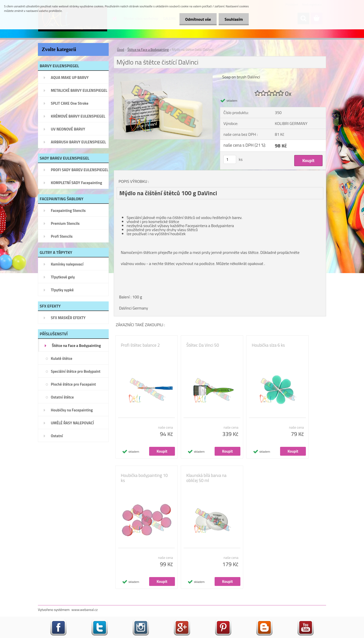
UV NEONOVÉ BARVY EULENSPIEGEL (68, 131)
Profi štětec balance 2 (140, 345)
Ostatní (57, 436)
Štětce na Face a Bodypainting (76, 346)
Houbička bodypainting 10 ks (144, 478)
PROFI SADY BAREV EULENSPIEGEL (79, 170)
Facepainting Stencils (68, 211)
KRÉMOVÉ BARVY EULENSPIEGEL (78, 116)
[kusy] (230, 159)
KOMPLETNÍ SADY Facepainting (76, 183)
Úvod (121, 50)
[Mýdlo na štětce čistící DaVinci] (163, 76)
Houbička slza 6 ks (268, 345)
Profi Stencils (62, 236)
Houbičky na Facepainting (72, 410)
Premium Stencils (65, 223)
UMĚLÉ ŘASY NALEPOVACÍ (72, 423)
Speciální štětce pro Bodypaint (76, 371)
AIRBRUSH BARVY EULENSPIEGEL (78, 142)
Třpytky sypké (62, 290)
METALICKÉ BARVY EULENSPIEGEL (79, 90)
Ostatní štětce (62, 397)
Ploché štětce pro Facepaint (73, 384)
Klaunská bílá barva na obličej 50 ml (206, 478)
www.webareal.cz (85, 610)
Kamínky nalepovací (67, 264)
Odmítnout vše (197, 19)
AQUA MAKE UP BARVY (70, 78)
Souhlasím (233, 19)
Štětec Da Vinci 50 (203, 345)
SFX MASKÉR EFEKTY (68, 318)
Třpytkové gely (63, 277)
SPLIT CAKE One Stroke (70, 103)
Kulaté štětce (62, 358)
